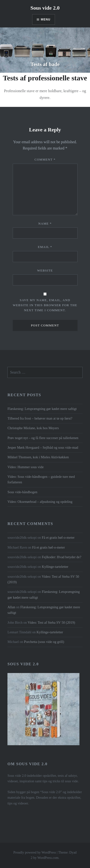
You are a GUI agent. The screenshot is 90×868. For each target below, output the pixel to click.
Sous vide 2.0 (45, 8)
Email (45, 247)
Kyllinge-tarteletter (55, 567)
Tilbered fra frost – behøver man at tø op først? (40, 418)
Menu (46, 19)
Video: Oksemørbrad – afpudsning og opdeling (40, 502)
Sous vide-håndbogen (22, 492)
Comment (45, 159)
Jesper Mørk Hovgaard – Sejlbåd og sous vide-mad (43, 447)
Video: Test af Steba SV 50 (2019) (51, 622)
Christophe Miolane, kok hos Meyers (33, 428)
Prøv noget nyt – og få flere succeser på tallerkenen (43, 438)
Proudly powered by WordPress (35, 852)
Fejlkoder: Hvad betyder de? (61, 557)
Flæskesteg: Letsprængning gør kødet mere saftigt (42, 409)
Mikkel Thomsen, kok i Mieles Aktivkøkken (38, 457)
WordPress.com (48, 858)
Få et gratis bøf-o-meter (58, 538)
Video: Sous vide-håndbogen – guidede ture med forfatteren (41, 479)
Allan (11, 607)
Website (45, 270)
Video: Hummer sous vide (26, 467)
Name (45, 223)
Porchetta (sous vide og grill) (44, 642)
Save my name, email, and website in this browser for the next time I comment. (45, 305)
